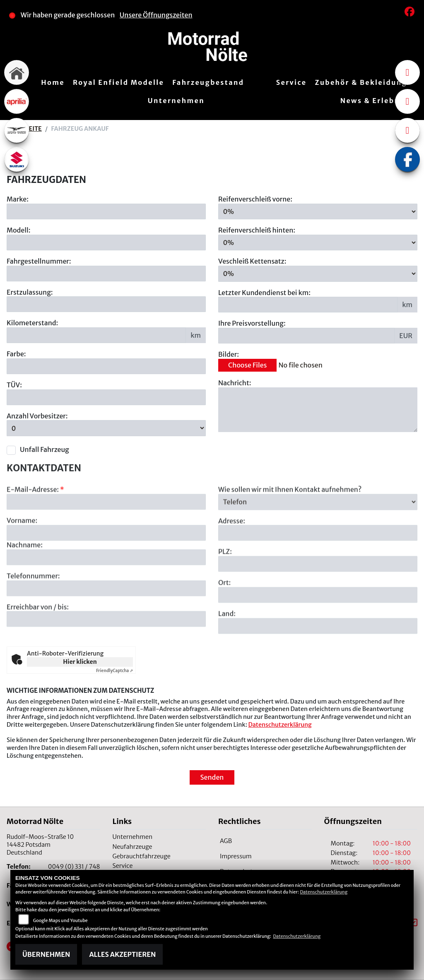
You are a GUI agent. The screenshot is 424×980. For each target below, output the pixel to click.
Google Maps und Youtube (60, 920)
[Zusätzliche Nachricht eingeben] (318, 410)
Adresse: (232, 552)
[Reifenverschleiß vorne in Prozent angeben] (318, 211)
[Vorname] (106, 564)
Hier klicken (80, 662)
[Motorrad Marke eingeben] (106, 211)
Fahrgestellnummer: (39, 261)
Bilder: (229, 354)
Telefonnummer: (33, 607)
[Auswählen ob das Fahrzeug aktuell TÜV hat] (106, 397)
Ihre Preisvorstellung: (252, 324)
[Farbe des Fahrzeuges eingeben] (106, 366)
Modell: (19, 230)
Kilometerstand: (32, 323)
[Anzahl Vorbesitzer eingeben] (106, 428)
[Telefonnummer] (106, 619)
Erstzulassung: (30, 292)
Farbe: (16, 354)
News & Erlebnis (374, 101)
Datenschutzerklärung (280, 725)
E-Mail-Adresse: (35, 521)
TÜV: (14, 385)
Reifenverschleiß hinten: (257, 230)
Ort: (224, 614)
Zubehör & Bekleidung (361, 82)
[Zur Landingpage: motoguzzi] (17, 130)
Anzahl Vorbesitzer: (37, 416)
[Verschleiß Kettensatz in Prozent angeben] (318, 274)
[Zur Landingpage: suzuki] (17, 159)
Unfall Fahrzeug (45, 449)
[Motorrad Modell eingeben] (106, 243)
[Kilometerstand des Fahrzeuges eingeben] (96, 335)
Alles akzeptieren (122, 954)
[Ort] (318, 626)
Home (53, 82)
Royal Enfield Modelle (118, 82)
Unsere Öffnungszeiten (156, 15)
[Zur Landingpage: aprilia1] (17, 101)
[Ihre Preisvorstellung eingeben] (306, 336)
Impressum (236, 856)
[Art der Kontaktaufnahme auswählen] (318, 533)
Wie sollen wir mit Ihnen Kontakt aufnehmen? (290, 521)
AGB (226, 841)
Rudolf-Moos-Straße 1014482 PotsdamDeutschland (40, 844)
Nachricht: (235, 383)
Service (291, 82)
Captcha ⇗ (114, 671)
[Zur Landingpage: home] (17, 72)
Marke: (18, 199)
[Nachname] (106, 588)
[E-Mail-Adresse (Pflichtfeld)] (106, 533)
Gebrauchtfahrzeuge (142, 856)
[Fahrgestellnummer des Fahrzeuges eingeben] (106, 274)
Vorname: (22, 552)
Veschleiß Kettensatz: (252, 262)
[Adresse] (318, 564)
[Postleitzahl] (318, 595)
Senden (212, 777)
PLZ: (225, 583)
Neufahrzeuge (132, 847)
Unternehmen (176, 101)
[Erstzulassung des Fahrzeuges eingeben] (106, 304)
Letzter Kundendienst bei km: (264, 293)
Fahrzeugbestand (208, 82)
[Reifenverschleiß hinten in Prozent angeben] (318, 243)
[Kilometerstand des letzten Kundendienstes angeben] (308, 305)
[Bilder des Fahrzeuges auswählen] (318, 365)
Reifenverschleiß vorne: (255, 199)
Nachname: (25, 576)
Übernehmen (46, 954)
